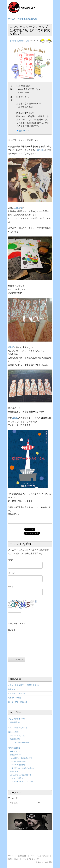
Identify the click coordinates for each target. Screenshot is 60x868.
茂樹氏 (11, 347)
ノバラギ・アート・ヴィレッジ (22, 781)
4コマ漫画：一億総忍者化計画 (21, 758)
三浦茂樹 (39, 150)
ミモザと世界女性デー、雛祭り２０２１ (24, 685)
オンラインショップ (31, 859)
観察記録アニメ (16, 755)
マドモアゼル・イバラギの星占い (22, 768)
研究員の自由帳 (14, 748)
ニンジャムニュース (17, 736)
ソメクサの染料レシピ (18, 761)
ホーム (11, 856)
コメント (12, 630)
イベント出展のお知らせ (19, 41)
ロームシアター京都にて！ (19, 702)
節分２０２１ (13, 689)
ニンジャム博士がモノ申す (20, 742)
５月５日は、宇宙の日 (17, 694)
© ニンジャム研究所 (44, 862)
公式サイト (24, 131)
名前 (11, 560)
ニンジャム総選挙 (17, 778)
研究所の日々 (15, 751)
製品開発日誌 (15, 739)
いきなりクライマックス (18, 719)
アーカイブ (13, 798)
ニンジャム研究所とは (40, 856)
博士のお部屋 (13, 732)
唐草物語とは (15, 722)
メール (12, 573)
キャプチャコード (16, 624)
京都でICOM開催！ (16, 698)
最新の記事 (22, 856)
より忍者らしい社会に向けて (21, 775)
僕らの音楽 (14, 771)
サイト (11, 587)
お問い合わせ (13, 859)
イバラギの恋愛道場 (17, 765)
